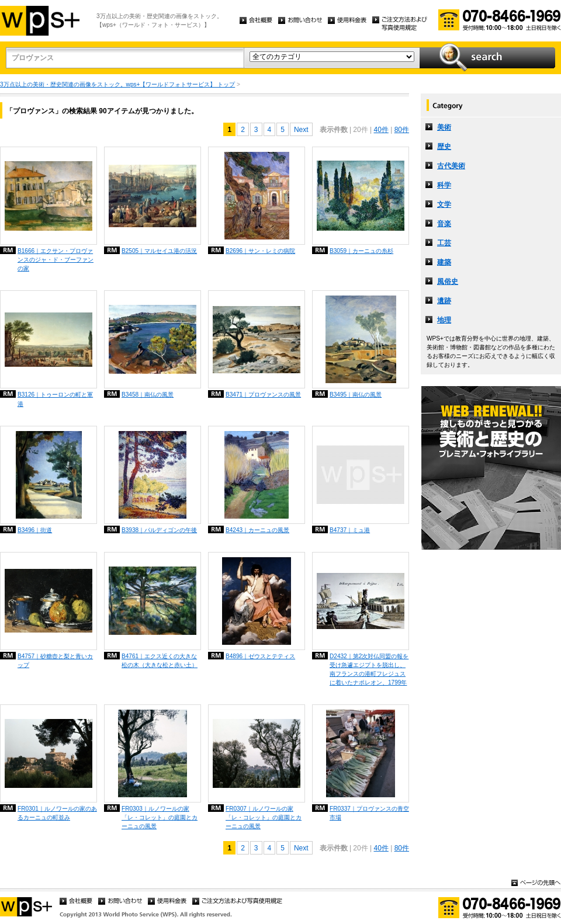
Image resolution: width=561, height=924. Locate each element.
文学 (444, 204)
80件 (402, 130)
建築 (444, 262)
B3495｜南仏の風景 (356, 395)
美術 (444, 127)
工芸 (444, 243)
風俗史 (448, 282)
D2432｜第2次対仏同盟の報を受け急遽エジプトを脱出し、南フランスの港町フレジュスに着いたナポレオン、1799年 (369, 669)
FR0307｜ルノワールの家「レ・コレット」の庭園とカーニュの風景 (264, 817)
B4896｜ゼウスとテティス (260, 656)
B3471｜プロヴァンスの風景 (263, 395)
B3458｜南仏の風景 (148, 395)
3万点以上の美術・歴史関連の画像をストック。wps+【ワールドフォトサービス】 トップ (117, 84)
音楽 (444, 224)
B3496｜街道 (35, 530)
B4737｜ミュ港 (350, 530)
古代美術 (451, 166)
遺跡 (444, 301)
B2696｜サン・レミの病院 (260, 251)
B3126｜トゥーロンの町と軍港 (55, 399)
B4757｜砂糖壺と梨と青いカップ (55, 661)
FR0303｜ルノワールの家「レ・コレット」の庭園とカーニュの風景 (160, 817)
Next (301, 130)
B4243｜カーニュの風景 (257, 530)
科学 (444, 185)
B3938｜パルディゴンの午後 (159, 530)
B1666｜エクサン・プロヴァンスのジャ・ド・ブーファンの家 (56, 260)
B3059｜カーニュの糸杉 (361, 251)
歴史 (444, 147)
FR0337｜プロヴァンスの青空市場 (369, 813)
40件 (381, 130)
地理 (444, 320)
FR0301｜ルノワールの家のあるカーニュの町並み (57, 813)
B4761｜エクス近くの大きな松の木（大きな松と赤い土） (160, 661)
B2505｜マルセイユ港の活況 (159, 251)
